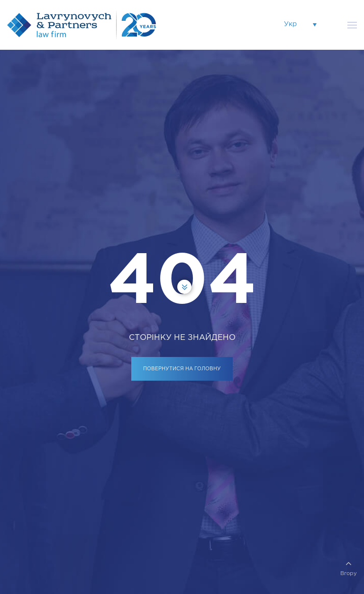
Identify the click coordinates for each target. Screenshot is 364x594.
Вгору (349, 567)
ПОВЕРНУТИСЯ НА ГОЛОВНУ (182, 369)
